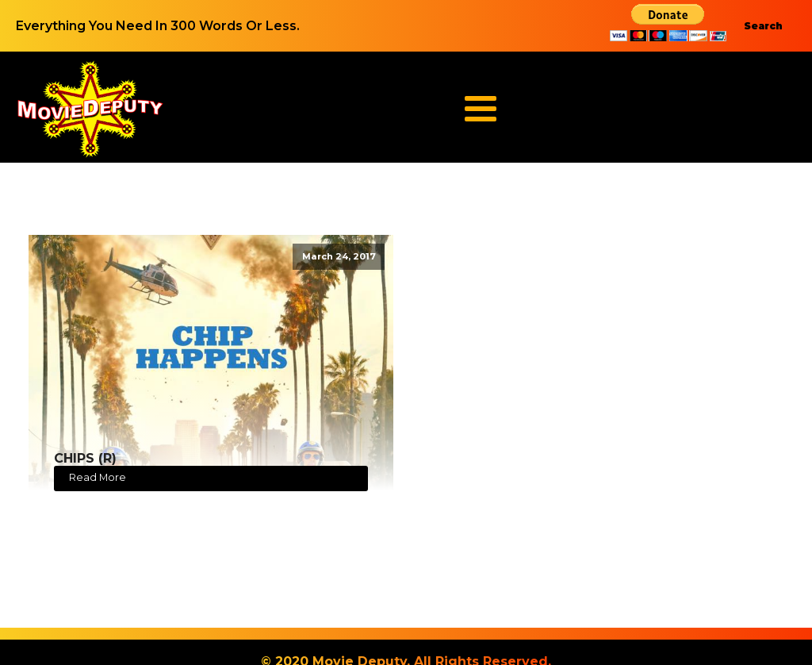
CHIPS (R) (85, 458)
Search (763, 26)
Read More (98, 477)
